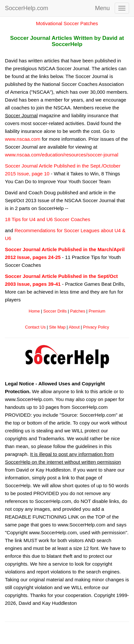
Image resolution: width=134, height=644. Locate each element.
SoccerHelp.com (27, 8)
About (74, 327)
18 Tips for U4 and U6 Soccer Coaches (48, 219)
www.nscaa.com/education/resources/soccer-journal (62, 155)
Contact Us (35, 327)
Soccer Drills (55, 311)
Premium (97, 311)
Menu (102, 8)
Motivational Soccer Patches (67, 23)
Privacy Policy (96, 327)
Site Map (57, 327)
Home (34, 311)
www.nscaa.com (23, 139)
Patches (78, 311)
